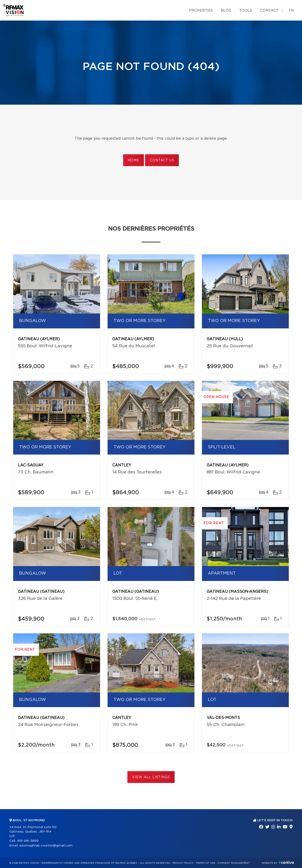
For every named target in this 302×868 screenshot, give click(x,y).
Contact (269, 11)
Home (134, 160)
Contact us (162, 160)
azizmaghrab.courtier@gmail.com (46, 846)
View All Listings (151, 777)
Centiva (286, 862)
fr (291, 11)
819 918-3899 (28, 841)
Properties (201, 11)
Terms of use (206, 863)
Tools (246, 11)
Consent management (234, 863)
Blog (226, 11)
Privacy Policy (183, 863)
